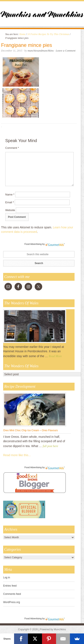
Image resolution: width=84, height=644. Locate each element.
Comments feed (12, 594)
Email (10, 202)
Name (10, 195)
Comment (12, 148)
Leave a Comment (66, 51)
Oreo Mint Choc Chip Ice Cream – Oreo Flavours (30, 430)
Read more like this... (17, 455)
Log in (7, 578)
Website (10, 210)
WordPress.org (12, 602)
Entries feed (10, 586)
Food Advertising (33, 244)
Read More (55, 356)
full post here (50, 446)
